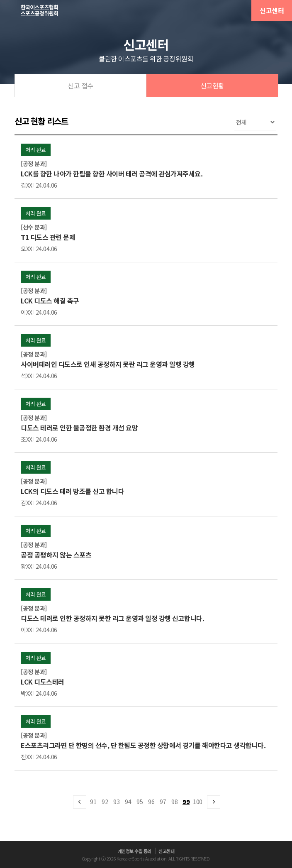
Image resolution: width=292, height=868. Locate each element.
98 (174, 802)
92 (105, 802)
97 (163, 802)
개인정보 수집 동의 (135, 851)
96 (151, 802)
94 (128, 802)
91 (93, 802)
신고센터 (272, 10)
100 (198, 802)
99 (186, 802)
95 (140, 802)
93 (116, 802)
